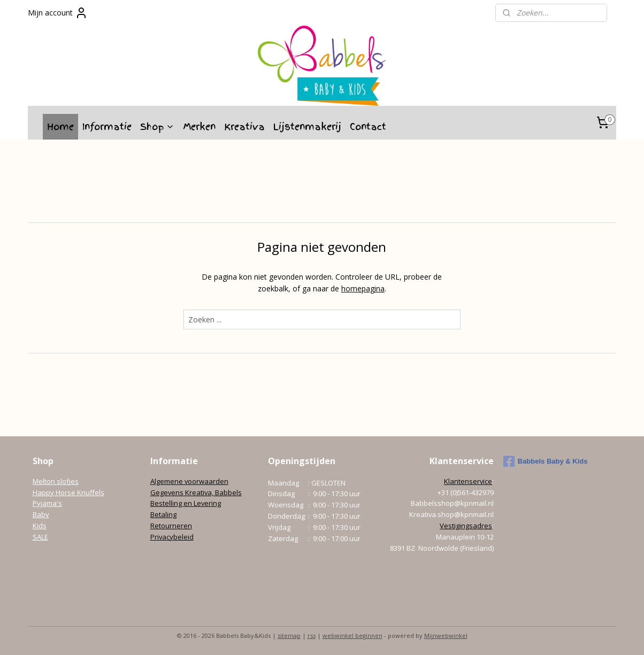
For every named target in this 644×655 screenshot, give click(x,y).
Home (60, 126)
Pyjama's (47, 503)
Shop (157, 126)
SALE (40, 537)
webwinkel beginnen (352, 635)
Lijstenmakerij (307, 126)
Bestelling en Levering (186, 503)
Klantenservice (468, 481)
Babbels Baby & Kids (546, 461)
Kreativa (244, 126)
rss (312, 635)
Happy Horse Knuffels (68, 492)
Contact (368, 126)
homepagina (363, 288)
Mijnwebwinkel (446, 635)
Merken (199, 126)
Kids (40, 526)
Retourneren (171, 526)
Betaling (163, 514)
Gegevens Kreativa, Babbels (196, 492)
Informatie (107, 126)
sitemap (289, 635)
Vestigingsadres (466, 526)
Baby (41, 514)
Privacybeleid (172, 537)
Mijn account (58, 13)
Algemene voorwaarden (189, 481)
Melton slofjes (56, 481)
